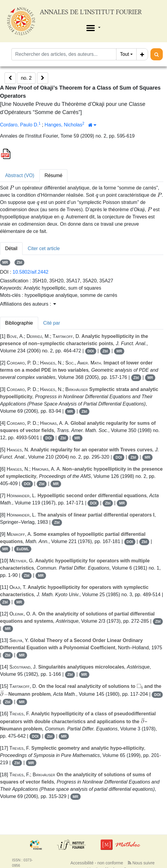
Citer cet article (44, 248)
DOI (90, 351)
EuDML (23, 549)
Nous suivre (141, 863)
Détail (11, 248)
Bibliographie (19, 323)
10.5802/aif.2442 (31, 272)
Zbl (19, 262)
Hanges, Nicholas (63, 125)
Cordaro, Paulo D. (19, 125)
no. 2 (26, 78)
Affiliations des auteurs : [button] (28, 304)
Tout (125, 54)
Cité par (52, 323)
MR (5, 262)
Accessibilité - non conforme (97, 863)
